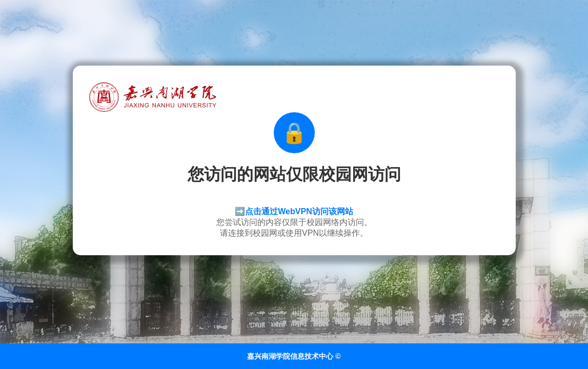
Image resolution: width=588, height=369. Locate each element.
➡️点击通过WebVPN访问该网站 (294, 211)
